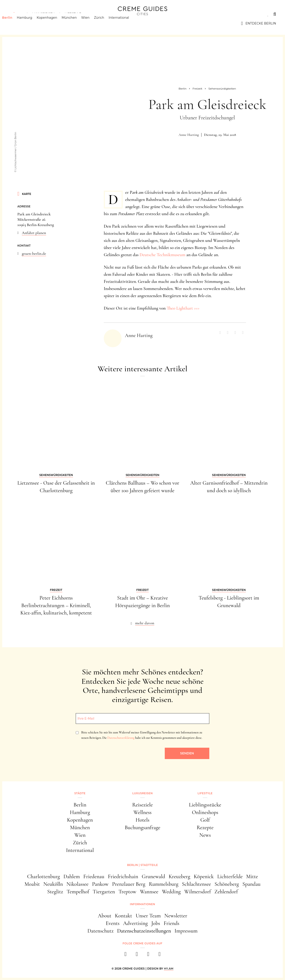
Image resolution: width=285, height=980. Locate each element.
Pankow (100, 884)
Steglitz (55, 892)
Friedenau (94, 877)
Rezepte (205, 828)
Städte (16, 14)
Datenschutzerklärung (121, 738)
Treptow (127, 892)
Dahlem (72, 877)
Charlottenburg (44, 877)
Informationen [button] (142, 904)
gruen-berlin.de (34, 253)
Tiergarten (104, 892)
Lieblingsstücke (205, 805)
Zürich (106, 23)
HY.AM (169, 969)
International (126, 23)
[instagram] (137, 955)
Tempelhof (78, 892)
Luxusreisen (43, 14)
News (205, 835)
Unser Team (148, 916)
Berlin (14, 23)
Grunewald (154, 877)
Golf (205, 820)
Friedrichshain (123, 877)
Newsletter (176, 916)
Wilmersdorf (198, 892)
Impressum (186, 931)
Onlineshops (205, 812)
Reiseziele (142, 805)
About (105, 916)
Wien (92, 23)
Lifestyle (73, 14)
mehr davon (145, 623)
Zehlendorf (226, 892)
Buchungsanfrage (142, 828)
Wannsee (149, 892)
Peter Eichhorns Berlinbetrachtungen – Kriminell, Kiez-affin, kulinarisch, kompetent (56, 605)
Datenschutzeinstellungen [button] (144, 931)
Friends (171, 923)
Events (113, 923)
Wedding (171, 892)
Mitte (252, 877)
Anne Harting (189, 135)
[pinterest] (148, 955)
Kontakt (123, 916)
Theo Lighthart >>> (183, 308)
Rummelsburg (164, 884)
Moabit (32, 884)
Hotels (142, 820)
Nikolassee (78, 884)
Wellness (142, 812)
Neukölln (53, 884)
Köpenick (204, 877)
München (76, 23)
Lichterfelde (230, 877)
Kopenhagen (54, 23)
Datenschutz (101, 931)
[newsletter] (160, 955)
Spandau (251, 884)
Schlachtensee (196, 884)
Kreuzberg (180, 877)
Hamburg (31, 23)
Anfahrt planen (34, 233)
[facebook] (125, 955)
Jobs (156, 923)
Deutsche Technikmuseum (162, 255)
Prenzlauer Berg (129, 884)
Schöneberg (227, 884)
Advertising (135, 923)
